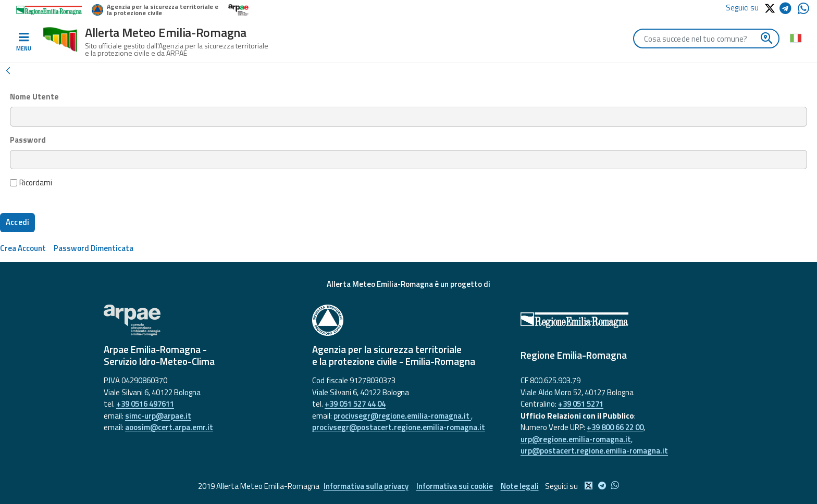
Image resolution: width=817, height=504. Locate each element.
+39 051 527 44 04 (355, 404)
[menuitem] (23, 248)
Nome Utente (34, 97)
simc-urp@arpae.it (158, 416)
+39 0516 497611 (145, 404)
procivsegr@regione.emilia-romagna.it (402, 416)
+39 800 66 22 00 (615, 427)
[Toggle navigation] (23, 42)
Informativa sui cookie (455, 486)
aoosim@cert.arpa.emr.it (169, 427)
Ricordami (31, 183)
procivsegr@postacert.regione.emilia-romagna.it (399, 427)
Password (28, 140)
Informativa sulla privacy (366, 486)
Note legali (520, 486)
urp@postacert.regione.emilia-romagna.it (594, 451)
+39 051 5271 (581, 404)
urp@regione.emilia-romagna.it (576, 439)
